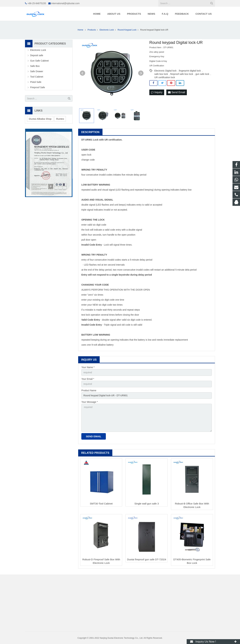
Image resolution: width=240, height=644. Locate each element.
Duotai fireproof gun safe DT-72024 (146, 559)
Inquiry (157, 92)
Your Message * (89, 402)
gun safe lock (202, 74)
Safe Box (35, 66)
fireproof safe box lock (182, 74)
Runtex (60, 119)
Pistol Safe (36, 82)
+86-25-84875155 (37, 3)
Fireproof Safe (38, 87)
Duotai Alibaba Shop (40, 119)
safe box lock (161, 74)
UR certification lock (165, 77)
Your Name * (88, 367)
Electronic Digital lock (165, 71)
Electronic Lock (38, 50)
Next (141, 73)
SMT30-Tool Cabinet (101, 504)
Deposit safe (37, 55)
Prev (82, 73)
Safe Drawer (37, 71)
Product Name (89, 390)
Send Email (176, 92)
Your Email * (88, 379)
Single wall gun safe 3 (147, 504)
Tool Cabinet (37, 77)
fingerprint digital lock (190, 71)
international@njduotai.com (65, 3)
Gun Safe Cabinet (39, 61)
